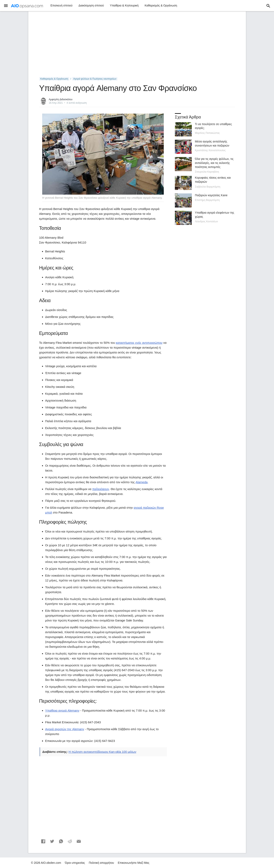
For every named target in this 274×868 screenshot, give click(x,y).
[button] (43, 841)
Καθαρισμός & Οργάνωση (161, 5)
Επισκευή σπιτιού (61, 5)
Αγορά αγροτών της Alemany (65, 729)
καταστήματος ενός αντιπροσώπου (139, 343)
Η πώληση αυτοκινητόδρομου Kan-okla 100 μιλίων (102, 752)
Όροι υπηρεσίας (75, 863)
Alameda (141, 482)
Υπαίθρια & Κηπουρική (124, 5)
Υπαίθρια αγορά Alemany (62, 710)
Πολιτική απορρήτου (101, 863)
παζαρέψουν (101, 489)
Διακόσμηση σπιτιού (91, 5)
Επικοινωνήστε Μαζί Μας (133, 863)
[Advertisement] (137, 44)
